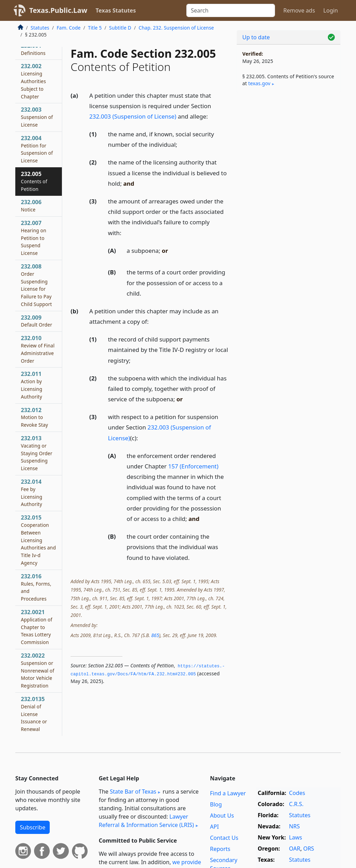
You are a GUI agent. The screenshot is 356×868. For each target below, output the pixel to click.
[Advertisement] (289, 146)
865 (155, 635)
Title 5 (95, 28)
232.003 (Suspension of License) (133, 116)
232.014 (31, 493)
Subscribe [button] (33, 827)
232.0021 (37, 627)
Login (331, 10)
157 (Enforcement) (193, 466)
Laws (296, 837)
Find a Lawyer (228, 793)
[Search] (231, 10)
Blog (216, 804)
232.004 (37, 149)
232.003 (37, 117)
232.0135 (34, 714)
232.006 (31, 206)
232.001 (33, 49)
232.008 (36, 285)
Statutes (40, 28)
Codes (297, 793)
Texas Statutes (116, 10)
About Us (222, 815)
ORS (309, 849)
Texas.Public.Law (58, 10)
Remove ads (299, 10)
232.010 (38, 349)
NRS (294, 826)
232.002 (33, 81)
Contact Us (224, 838)
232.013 (37, 453)
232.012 (34, 417)
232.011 (31, 385)
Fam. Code (69, 28)
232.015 (38, 540)
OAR (294, 849)
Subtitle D (120, 28)
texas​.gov (259, 83)
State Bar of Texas (133, 791)
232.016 (36, 587)
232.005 (34, 181)
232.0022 (38, 670)
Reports (220, 849)
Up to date (256, 37)
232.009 (37, 321)
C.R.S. (296, 804)
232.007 (34, 238)
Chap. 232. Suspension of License (176, 28)
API (214, 827)
